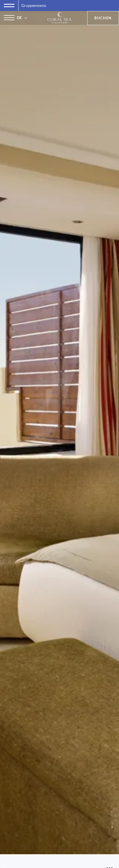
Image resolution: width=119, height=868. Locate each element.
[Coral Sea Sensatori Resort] (60, 18)
